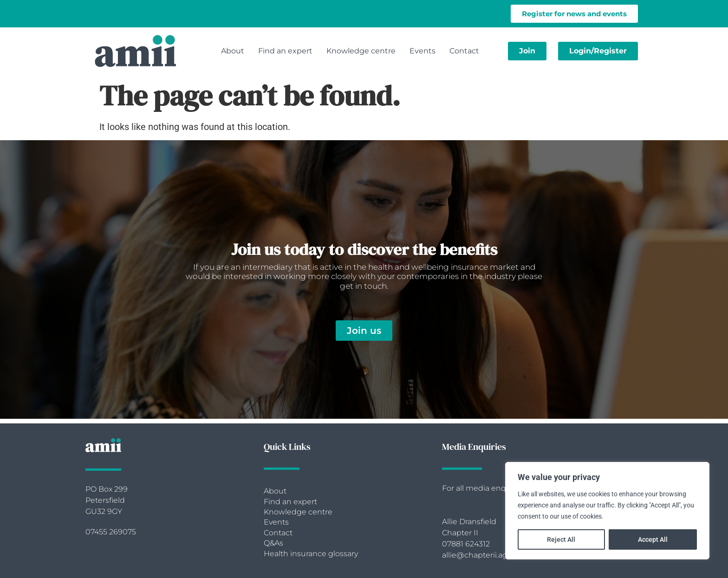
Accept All (653, 539)
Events (422, 51)
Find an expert (285, 51)
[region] (607, 511)
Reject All (561, 539)
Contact (464, 51)
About (233, 51)
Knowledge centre (361, 51)
